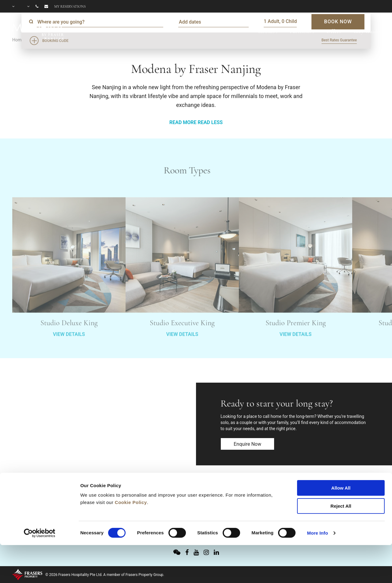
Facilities (301, 31)
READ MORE (183, 122)
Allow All (341, 454)
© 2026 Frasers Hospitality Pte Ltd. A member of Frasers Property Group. (105, 575)
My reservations (70, 6)
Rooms (266, 31)
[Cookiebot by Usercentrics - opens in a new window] (40, 499)
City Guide (367, 31)
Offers (334, 31)
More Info (318, 499)
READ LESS (210, 122)
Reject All (341, 472)
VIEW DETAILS (69, 348)
